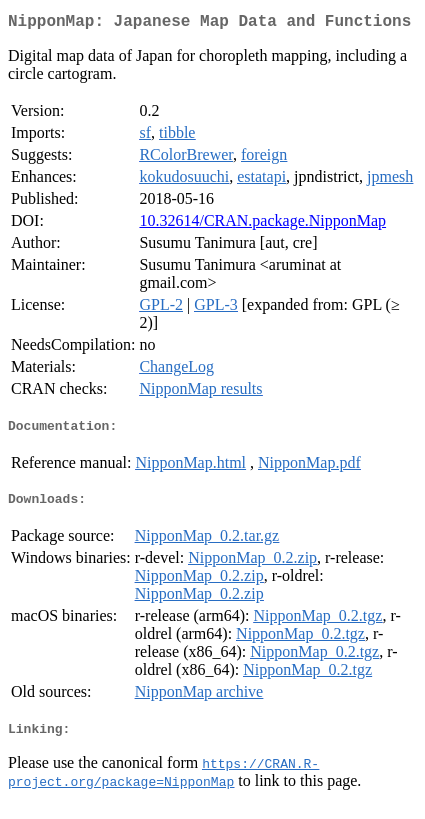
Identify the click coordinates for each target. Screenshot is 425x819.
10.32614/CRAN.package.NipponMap (262, 224)
